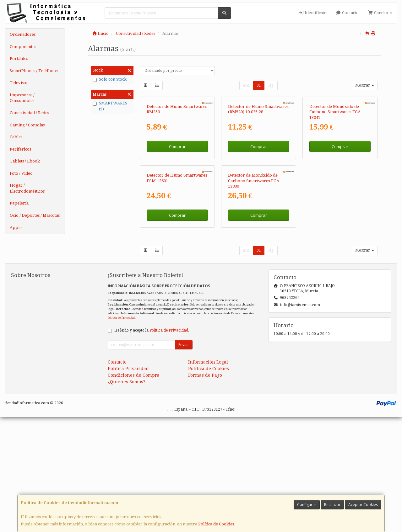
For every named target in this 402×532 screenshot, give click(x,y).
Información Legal (208, 477)
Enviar (184, 459)
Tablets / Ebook (25, 161)
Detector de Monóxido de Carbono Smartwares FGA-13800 (254, 295)
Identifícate (312, 13)
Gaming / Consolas (27, 125)
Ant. (246, 85)
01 (259, 85)
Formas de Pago (205, 490)
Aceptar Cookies (363, 505)
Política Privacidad (128, 483)
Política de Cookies (216, 524)
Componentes (23, 47)
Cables (16, 137)
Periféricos (20, 149)
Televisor (19, 83)
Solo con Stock (110, 79)
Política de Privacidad (122, 432)
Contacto (347, 13)
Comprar (177, 204)
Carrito (380, 13)
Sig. (271, 85)
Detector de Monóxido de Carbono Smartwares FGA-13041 (336, 169)
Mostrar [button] (365, 85)
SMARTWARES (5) (110, 106)
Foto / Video (21, 173)
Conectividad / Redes (29, 113)
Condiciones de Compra (134, 490)
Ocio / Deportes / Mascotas (35, 215)
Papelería (19, 203)
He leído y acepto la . (152, 445)
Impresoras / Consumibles (22, 98)
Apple (16, 228)
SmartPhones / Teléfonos (34, 71)
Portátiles (19, 59)
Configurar (307, 505)
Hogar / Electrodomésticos (27, 188)
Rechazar (332, 505)
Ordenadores (23, 34)
